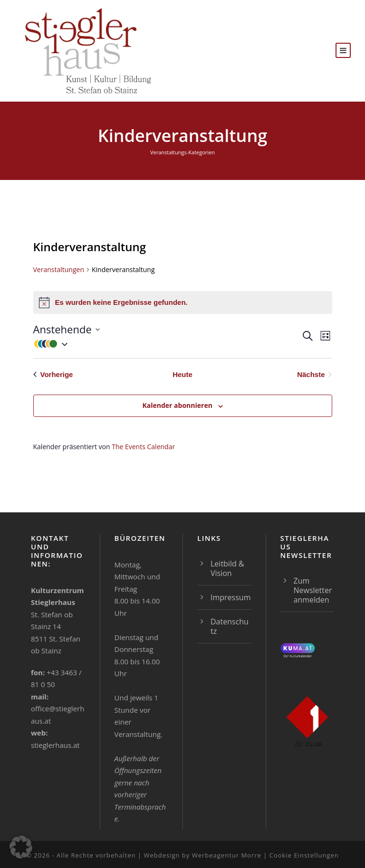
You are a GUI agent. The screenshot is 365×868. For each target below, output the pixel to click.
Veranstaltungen (59, 269)
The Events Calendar (143, 447)
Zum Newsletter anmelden (313, 590)
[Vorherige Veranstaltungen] (53, 375)
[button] (167, 344)
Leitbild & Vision (227, 568)
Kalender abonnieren (177, 405)
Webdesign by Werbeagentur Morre (203, 855)
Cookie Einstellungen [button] (304, 855)
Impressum (231, 597)
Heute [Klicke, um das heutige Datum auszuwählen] (182, 374)
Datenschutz (230, 626)
